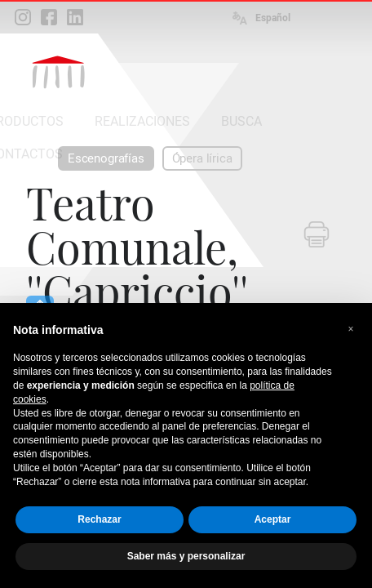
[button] (351, 329)
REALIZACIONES (142, 121)
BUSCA (241, 121)
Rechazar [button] (99, 519)
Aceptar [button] (273, 519)
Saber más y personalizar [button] (186, 556)
